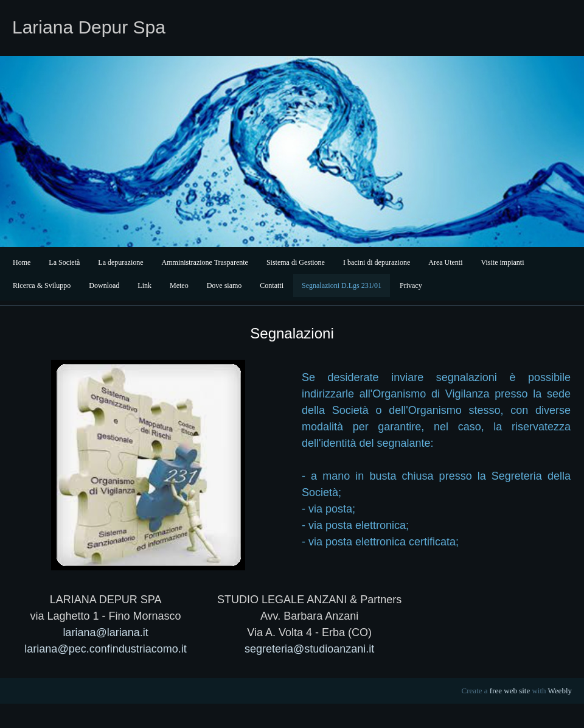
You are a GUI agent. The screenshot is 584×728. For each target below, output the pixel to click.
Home (22, 262)
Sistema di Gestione (296, 262)
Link (144, 285)
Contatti (272, 285)
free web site (510, 691)
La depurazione (120, 262)
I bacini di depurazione (377, 262)
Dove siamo (224, 285)
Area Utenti (445, 262)
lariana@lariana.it (105, 632)
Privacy (411, 285)
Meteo (179, 285)
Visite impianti (503, 262)
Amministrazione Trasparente (205, 262)
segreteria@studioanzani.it (309, 649)
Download (104, 285)
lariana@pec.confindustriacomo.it (105, 649)
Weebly (560, 691)
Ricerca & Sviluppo (42, 285)
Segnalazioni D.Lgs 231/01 (342, 285)
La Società (64, 262)
